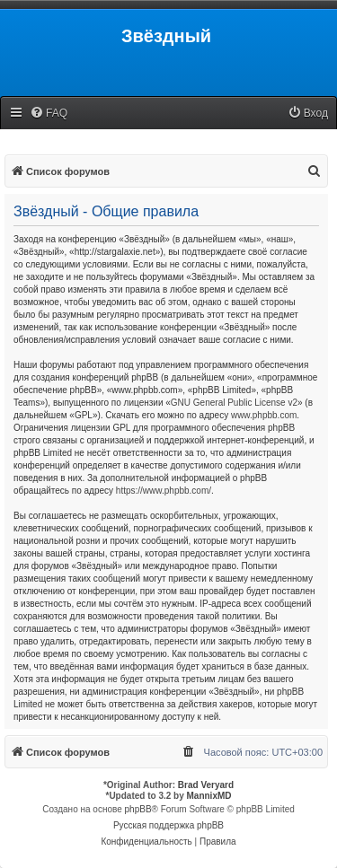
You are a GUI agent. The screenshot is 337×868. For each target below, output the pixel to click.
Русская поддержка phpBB (168, 825)
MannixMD (209, 796)
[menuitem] (49, 114)
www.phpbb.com (264, 415)
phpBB (138, 809)
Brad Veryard (206, 785)
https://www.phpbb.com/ (164, 491)
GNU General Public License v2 (234, 403)
